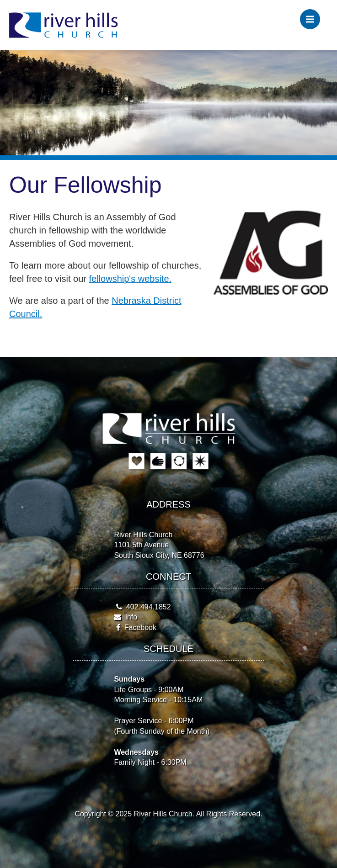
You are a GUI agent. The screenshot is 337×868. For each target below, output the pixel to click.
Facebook (140, 627)
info (131, 617)
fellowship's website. (131, 279)
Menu (313, 16)
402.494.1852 (149, 607)
